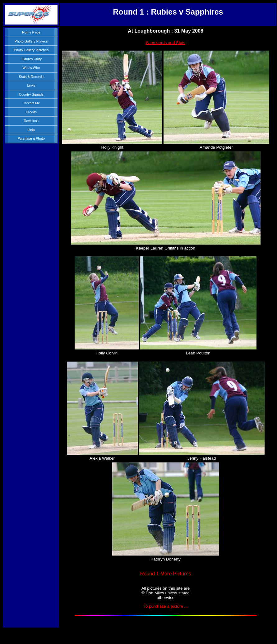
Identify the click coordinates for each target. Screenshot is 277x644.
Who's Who (31, 68)
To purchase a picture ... (165, 606)
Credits (31, 112)
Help (31, 130)
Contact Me (31, 103)
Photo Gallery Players (31, 41)
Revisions (31, 121)
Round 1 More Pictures (166, 574)
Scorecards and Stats (166, 43)
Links (31, 85)
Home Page (31, 32)
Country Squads (31, 94)
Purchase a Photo (31, 138)
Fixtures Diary (31, 59)
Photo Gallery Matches (31, 50)
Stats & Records (31, 77)
